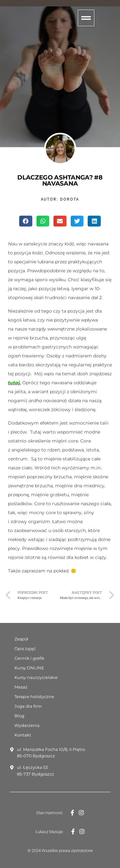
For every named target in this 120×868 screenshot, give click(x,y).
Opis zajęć (25, 649)
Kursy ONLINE (29, 668)
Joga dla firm (28, 706)
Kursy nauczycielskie (36, 677)
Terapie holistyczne (34, 697)
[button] (86, 18)
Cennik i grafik (29, 658)
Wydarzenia (27, 725)
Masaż (21, 687)
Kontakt (23, 735)
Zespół (21, 639)
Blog (19, 716)
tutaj (14, 383)
